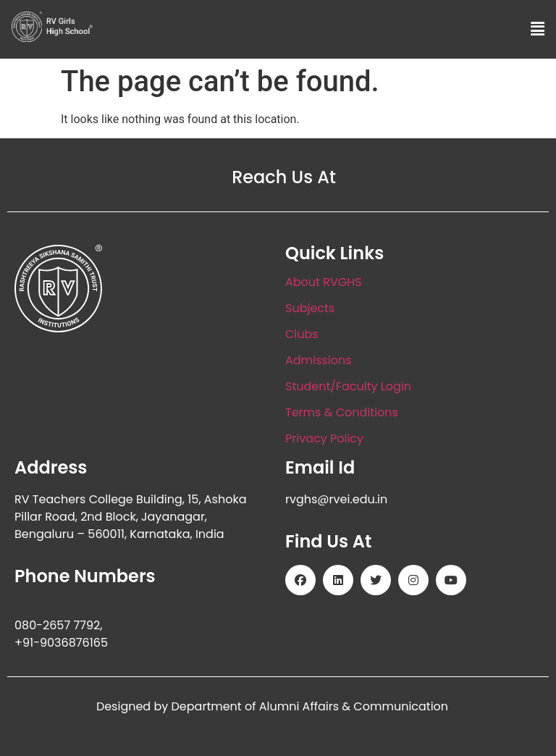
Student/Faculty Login (348, 386)
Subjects (310, 308)
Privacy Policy (324, 438)
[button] (538, 29)
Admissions (319, 360)
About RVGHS (324, 282)
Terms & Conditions (342, 412)
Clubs (302, 334)
